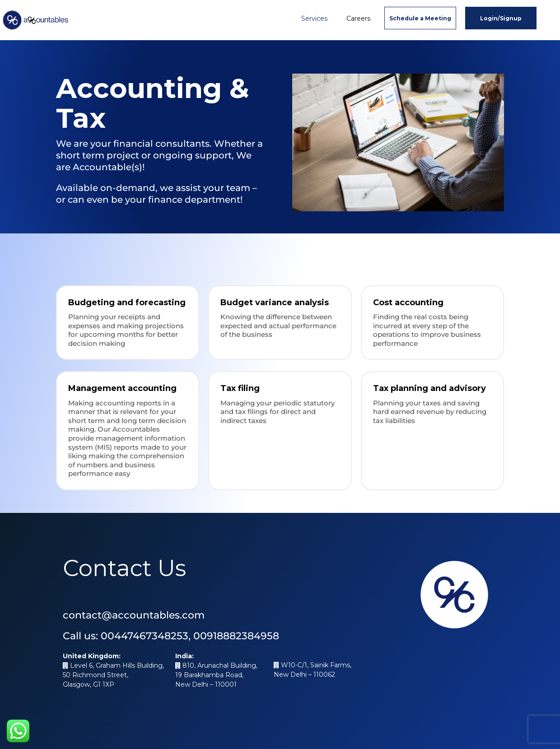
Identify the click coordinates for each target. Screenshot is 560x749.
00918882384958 (236, 636)
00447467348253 (145, 636)
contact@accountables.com (134, 615)
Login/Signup (501, 18)
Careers (358, 19)
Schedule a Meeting (420, 18)
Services (314, 19)
